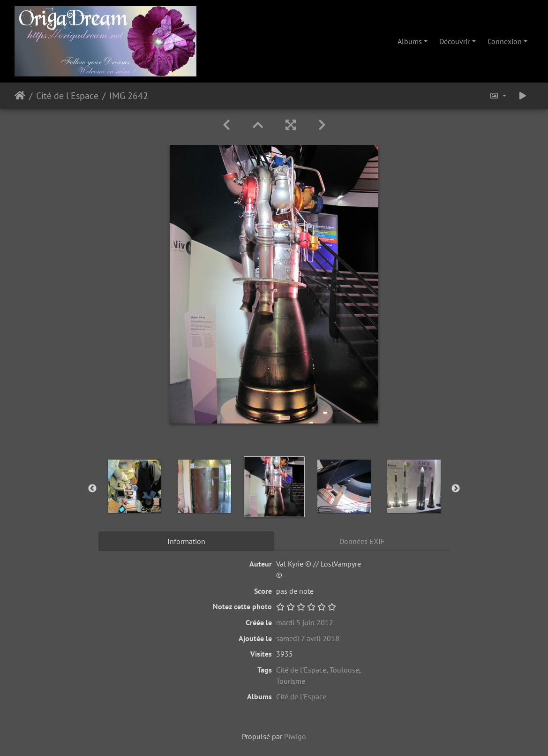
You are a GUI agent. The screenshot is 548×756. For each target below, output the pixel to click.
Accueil (20, 96)
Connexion (505, 41)
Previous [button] (92, 489)
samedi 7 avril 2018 (308, 638)
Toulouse (344, 670)
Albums (410, 41)
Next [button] (456, 489)
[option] (134, 486)
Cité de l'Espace (67, 96)
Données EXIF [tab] (362, 541)
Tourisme (291, 681)
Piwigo (295, 736)
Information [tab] (186, 541)
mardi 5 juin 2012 (305, 622)
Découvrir (454, 41)
